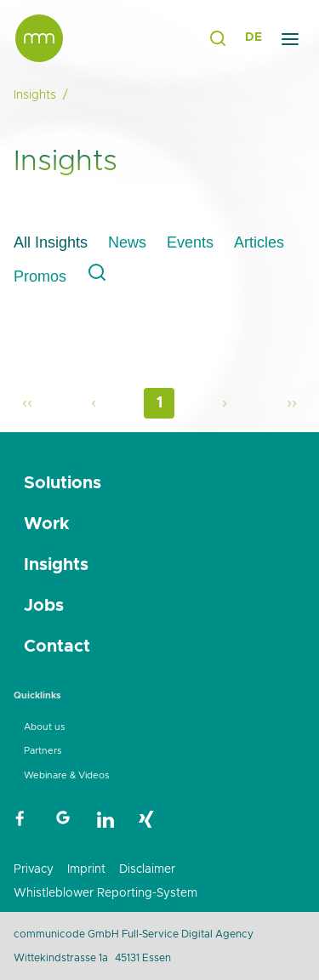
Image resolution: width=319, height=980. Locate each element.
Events (190, 242)
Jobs (44, 606)
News (127, 242)
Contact (57, 647)
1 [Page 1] (159, 403)
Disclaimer (147, 869)
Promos (40, 276)
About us (44, 727)
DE (254, 37)
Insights (56, 565)
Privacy (34, 869)
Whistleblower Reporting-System (105, 893)
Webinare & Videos (66, 775)
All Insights (51, 242)
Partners (43, 751)
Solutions (63, 483)
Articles (259, 242)
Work (46, 524)
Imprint (86, 869)
